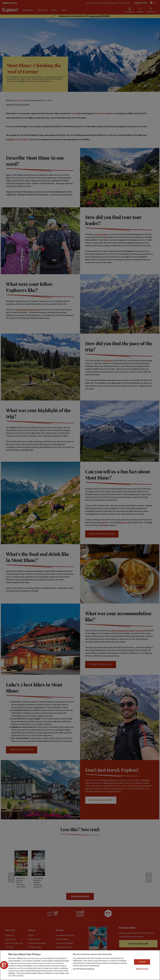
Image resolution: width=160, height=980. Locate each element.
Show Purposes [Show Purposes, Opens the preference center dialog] (142, 969)
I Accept (142, 962)
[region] (80, 965)
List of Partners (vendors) (83, 969)
